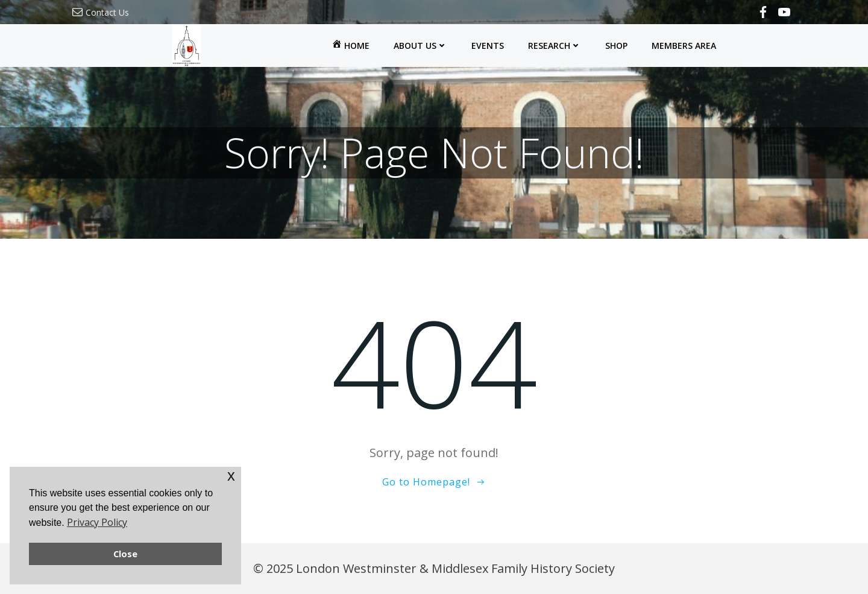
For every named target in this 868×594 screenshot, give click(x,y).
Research (555, 46)
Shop (616, 46)
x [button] (231, 476)
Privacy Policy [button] (97, 522)
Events (488, 46)
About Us (420, 46)
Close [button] (125, 554)
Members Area (684, 46)
